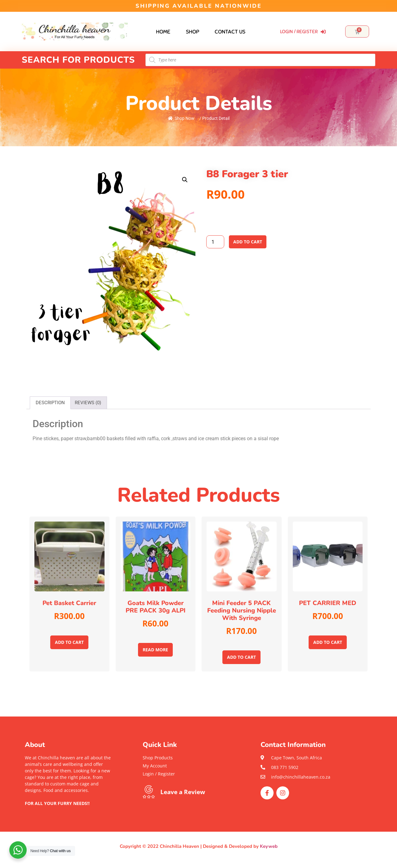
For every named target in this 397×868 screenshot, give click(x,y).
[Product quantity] (215, 242)
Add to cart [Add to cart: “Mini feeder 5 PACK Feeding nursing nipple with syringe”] (241, 657)
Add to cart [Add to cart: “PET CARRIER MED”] (328, 642)
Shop (192, 32)
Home (163, 32)
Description (50, 403)
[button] (68, 810)
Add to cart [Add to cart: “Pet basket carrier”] (69, 642)
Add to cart (248, 242)
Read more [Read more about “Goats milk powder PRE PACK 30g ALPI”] (155, 650)
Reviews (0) (88, 403)
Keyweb (269, 846)
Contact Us (230, 32)
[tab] (50, 403)
